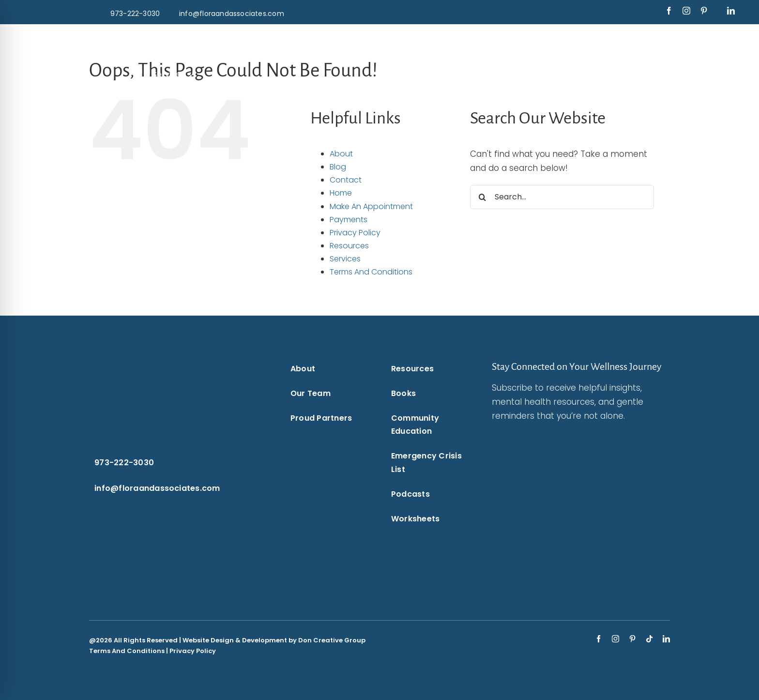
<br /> (569, 502)
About (341, 154)
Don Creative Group (332, 640)
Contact (346, 180)
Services (345, 259)
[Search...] (562, 197)
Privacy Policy (355, 233)
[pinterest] (704, 11)
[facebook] (669, 11)
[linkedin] (731, 11)
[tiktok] (649, 639)
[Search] (482, 197)
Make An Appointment (371, 206)
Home (341, 193)
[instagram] (686, 11)
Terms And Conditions (371, 272)
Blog (338, 167)
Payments (349, 220)
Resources (349, 246)
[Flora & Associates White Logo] (379, 38)
